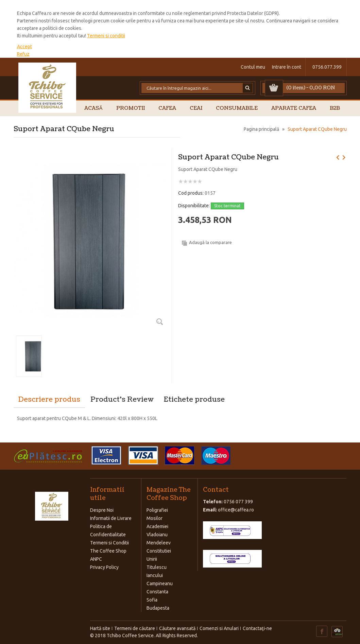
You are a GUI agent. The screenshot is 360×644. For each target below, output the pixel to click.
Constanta (157, 592)
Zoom (160, 321)
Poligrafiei (157, 510)
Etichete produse (194, 400)
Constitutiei (159, 551)
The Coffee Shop (108, 551)
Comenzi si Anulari (219, 628)
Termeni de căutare (135, 628)
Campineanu (160, 584)
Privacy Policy (104, 567)
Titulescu (157, 567)
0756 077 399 (238, 502)
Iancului (155, 575)
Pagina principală (261, 129)
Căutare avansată (177, 628)
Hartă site (100, 628)
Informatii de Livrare (111, 518)
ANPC (96, 559)
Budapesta (158, 608)
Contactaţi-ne (257, 628)
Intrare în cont (287, 67)
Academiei (157, 526)
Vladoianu (157, 535)
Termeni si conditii (106, 36)
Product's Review (122, 400)
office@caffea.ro (236, 510)
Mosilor (155, 518)
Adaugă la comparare (210, 242)
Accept (24, 47)
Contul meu (253, 67)
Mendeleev (159, 543)
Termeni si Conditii (109, 543)
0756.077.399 (327, 67)
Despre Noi (102, 510)
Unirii (152, 559)
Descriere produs (49, 400)
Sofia (152, 600)
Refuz (23, 54)
